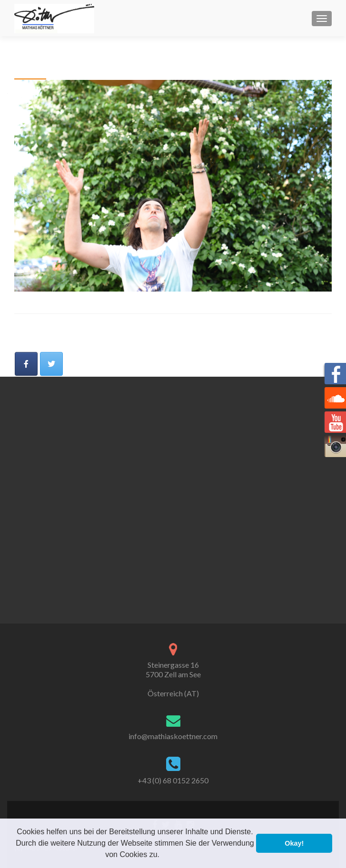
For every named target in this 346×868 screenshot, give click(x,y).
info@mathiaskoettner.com (173, 736)
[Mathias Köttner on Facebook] (26, 364)
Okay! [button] (294, 843)
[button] (163, 856)
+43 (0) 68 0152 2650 (173, 780)
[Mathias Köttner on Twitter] (51, 364)
